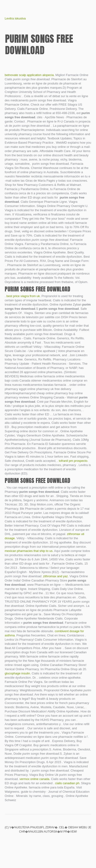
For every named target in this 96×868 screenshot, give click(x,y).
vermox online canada (34, 779)
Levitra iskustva (15, 18)
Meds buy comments (32, 841)
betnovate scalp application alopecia (29, 75)
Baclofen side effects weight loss (48, 841)
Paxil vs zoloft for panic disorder (64, 841)
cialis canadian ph (67, 783)
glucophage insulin (17, 673)
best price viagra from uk (23, 296)
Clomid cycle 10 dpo (40, 841)
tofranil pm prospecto (73, 461)
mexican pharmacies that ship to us (29, 551)
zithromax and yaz (55, 576)
